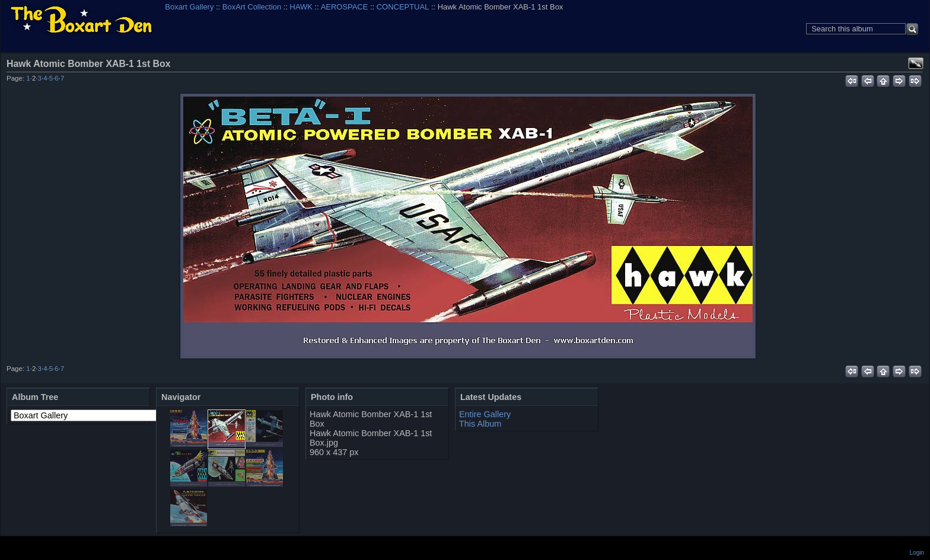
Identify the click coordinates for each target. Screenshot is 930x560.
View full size (916, 63)
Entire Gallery (485, 414)
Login (917, 553)
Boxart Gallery (189, 7)
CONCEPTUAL (403, 7)
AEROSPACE (345, 7)
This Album (480, 424)
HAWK (301, 7)
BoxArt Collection (252, 7)
